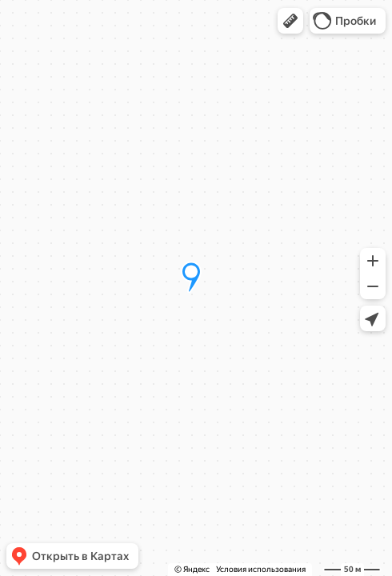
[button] (290, 21)
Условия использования (261, 569)
